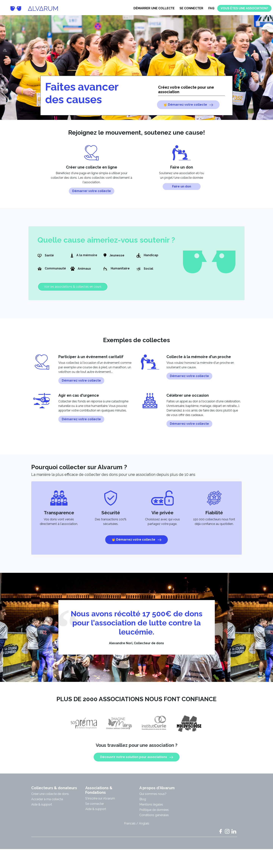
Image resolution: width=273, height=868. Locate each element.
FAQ (211, 8)
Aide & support (42, 808)
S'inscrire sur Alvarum (100, 801)
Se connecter (191, 8)
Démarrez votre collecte (81, 384)
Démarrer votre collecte (92, 194)
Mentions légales (151, 808)
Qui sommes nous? (153, 797)
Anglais (144, 826)
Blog (143, 802)
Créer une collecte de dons (50, 797)
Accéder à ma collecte (47, 802)
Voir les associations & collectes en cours (73, 290)
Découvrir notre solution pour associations (137, 760)
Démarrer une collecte (154, 8)
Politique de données (154, 813)
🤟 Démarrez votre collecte (188, 105)
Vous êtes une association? (244, 8)
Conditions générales (154, 818)
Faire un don (182, 189)
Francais (130, 826)
